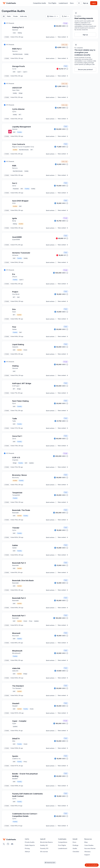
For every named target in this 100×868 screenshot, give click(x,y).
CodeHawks (62, 839)
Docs (72, 3)
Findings (75, 845)
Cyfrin (27, 839)
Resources (88, 839)
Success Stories (90, 848)
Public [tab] (9, 16)
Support (87, 855)
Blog (86, 842)
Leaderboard (63, 3)
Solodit (75, 839)
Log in (94, 3)
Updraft (43, 839)
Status (53, 16)
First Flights (52, 3)
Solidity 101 (44, 845)
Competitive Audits (39, 3)
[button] (67, 26)
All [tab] (4, 16)
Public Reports (30, 845)
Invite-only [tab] (23, 16)
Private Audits (30, 842)
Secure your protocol (85, 69)
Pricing (27, 848)
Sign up (86, 3)
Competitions (63, 842)
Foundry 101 (44, 848)
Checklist (76, 852)
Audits (75, 848)
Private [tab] (15, 16)
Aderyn (27, 852)
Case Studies (89, 845)
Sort (65, 16)
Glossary (87, 852)
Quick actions (51, 37)
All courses (44, 852)
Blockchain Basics (46, 842)
